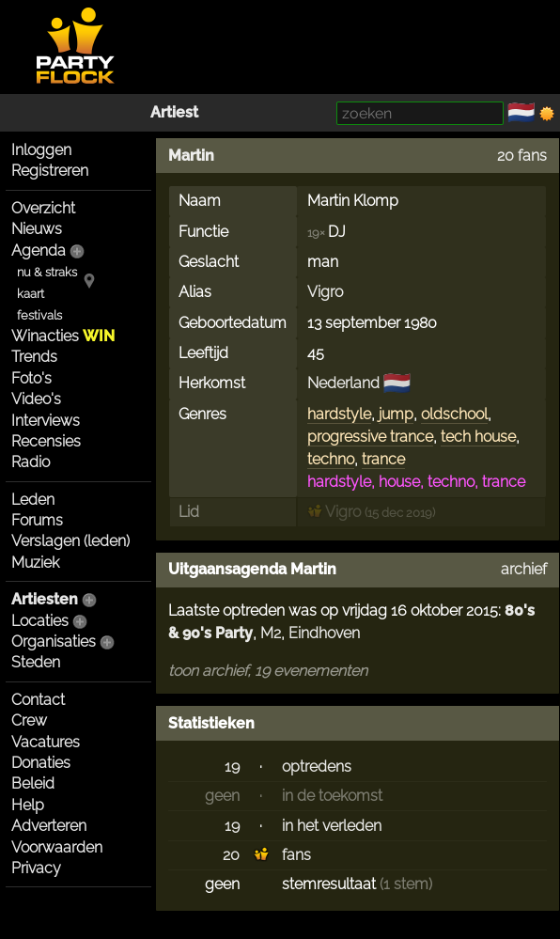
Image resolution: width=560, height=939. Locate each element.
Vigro (325, 292)
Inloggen (41, 150)
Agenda (39, 250)
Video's (36, 399)
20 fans (522, 156)
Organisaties (54, 642)
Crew (29, 720)
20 (231, 855)
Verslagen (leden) (70, 541)
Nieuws (37, 229)
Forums (37, 520)
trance (383, 459)
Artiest (174, 112)
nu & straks (47, 272)
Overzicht (43, 208)
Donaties (41, 763)
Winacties (63, 336)
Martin (191, 156)
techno (331, 459)
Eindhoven (324, 633)
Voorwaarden (57, 847)
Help (28, 805)
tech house (478, 437)
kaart (31, 294)
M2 (271, 633)
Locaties (40, 621)
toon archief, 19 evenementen (268, 671)
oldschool (454, 414)
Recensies (46, 441)
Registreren (50, 171)
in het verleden (332, 826)
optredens (317, 767)
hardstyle (339, 414)
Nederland (343, 383)
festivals (39, 315)
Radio (31, 462)
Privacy (36, 868)
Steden (36, 662)
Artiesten (45, 599)
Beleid (33, 783)
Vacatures (46, 742)
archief (524, 569)
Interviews (46, 421)
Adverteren (49, 826)
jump (396, 414)
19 (232, 767)
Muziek (35, 563)
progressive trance (370, 437)
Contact (38, 700)
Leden (33, 500)
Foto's (31, 378)
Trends (34, 357)
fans (296, 855)
